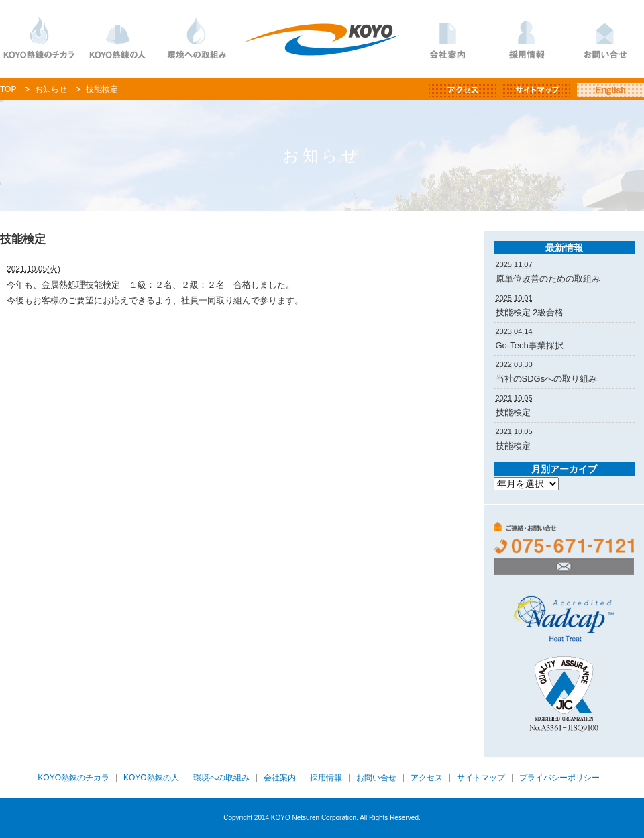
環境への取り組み (196, 39)
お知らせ (51, 89)
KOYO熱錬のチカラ (39, 39)
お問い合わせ (605, 39)
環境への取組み (221, 778)
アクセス (427, 778)
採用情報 (526, 39)
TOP (8, 89)
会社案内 (448, 39)
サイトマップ (481, 778)
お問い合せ (376, 778)
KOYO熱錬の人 (118, 39)
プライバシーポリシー (559, 778)
